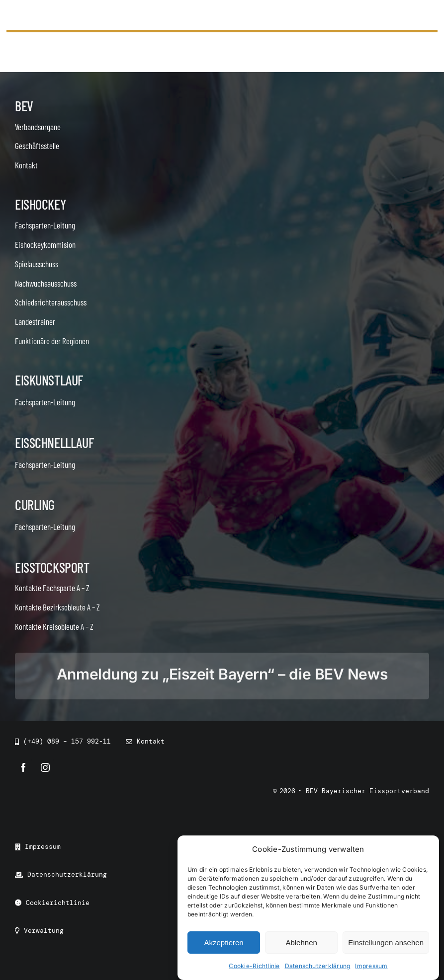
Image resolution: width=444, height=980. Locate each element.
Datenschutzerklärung (318, 966)
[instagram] (45, 767)
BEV (24, 106)
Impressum (371, 966)
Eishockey (40, 204)
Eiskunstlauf (49, 380)
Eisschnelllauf (54, 443)
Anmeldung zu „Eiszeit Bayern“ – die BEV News (222, 674)
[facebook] (23, 767)
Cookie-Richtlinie (254, 966)
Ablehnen (301, 942)
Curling (35, 505)
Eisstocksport (52, 567)
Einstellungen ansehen (386, 942)
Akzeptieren (223, 942)
